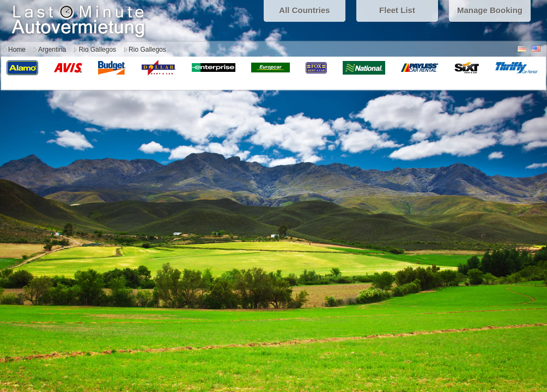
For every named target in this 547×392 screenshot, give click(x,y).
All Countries (304, 10)
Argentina (52, 50)
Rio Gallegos (97, 50)
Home (17, 50)
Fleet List (397, 10)
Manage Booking (490, 10)
